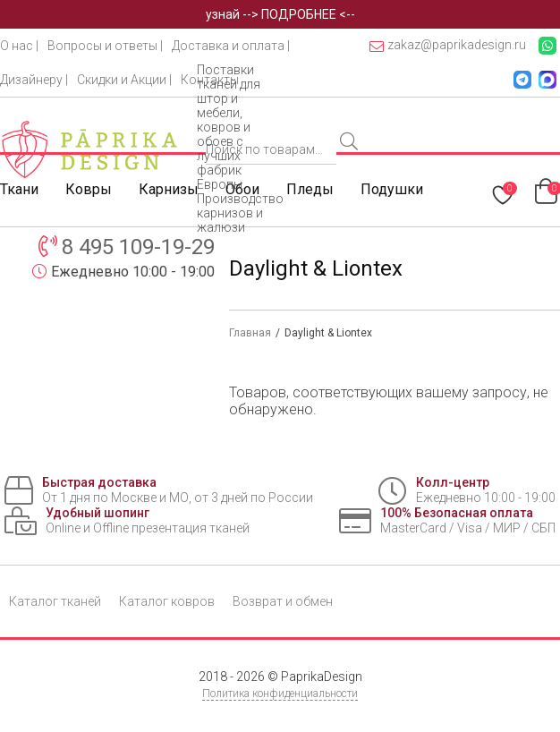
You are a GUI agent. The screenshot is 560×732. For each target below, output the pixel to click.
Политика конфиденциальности (280, 694)
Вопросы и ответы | (105, 46)
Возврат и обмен (283, 601)
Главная (250, 333)
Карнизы (169, 189)
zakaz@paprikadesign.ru (448, 45)
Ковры (89, 189)
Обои (242, 189)
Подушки (392, 189)
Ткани (19, 189)
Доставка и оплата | (231, 46)
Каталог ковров (167, 601)
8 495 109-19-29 (138, 247)
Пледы (310, 189)
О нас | (19, 46)
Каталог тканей (55, 601)
